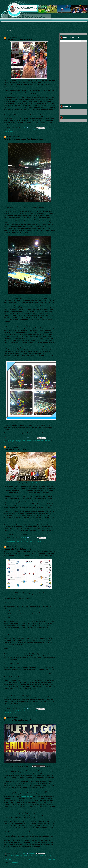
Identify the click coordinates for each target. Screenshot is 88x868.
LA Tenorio (48, 440)
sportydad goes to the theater (28, 855)
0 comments (31, 128)
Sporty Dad (24, 7)
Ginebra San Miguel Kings (30, 540)
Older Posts (52, 859)
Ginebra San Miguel (39, 440)
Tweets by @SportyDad (67, 110)
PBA (35, 130)
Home (3, 31)
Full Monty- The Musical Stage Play (19, 720)
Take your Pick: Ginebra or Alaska (18, 449)
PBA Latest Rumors (35, 483)
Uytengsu (19, 442)
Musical (17, 855)
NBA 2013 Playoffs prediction (38, 711)
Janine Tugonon (21, 130)
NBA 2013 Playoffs (24, 711)
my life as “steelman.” (27, 797)
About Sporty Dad (11, 31)
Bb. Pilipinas (12, 130)
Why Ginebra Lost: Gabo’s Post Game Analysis (24, 139)
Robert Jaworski (24, 541)
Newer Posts (7, 859)
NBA (16, 711)
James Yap (41, 540)
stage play (40, 855)
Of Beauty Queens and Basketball (18, 40)
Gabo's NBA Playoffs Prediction (18, 549)
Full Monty (11, 855)
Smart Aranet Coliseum (36, 541)
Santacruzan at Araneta (44, 130)
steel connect (48, 855)
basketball (19, 540)
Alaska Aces (12, 440)
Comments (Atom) (16, 863)
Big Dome (30, 440)
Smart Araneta (11, 442)
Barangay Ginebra (21, 440)
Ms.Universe (30, 130)
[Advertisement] (44, 16)
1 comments (31, 709)
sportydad (13, 712)
